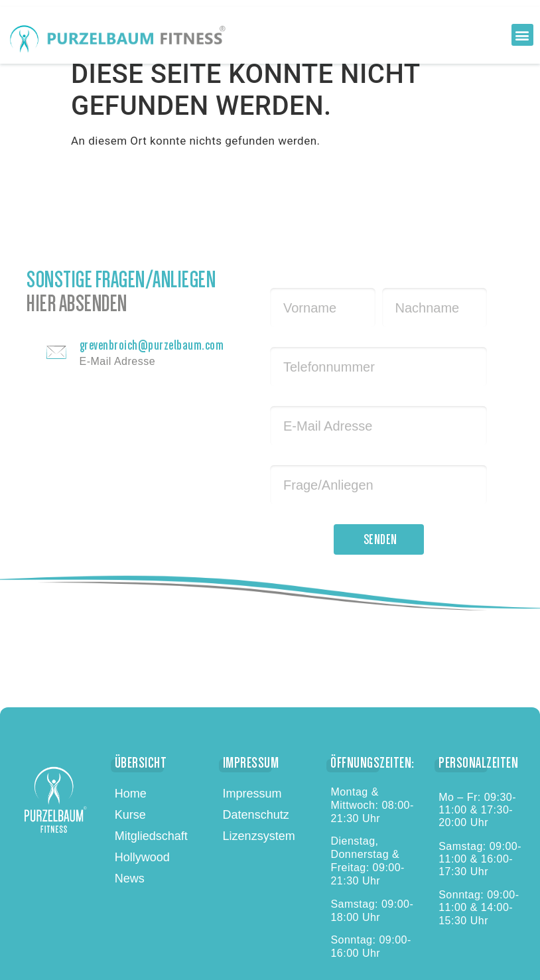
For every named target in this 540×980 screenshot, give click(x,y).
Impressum (252, 794)
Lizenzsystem (259, 836)
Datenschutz (256, 815)
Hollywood (142, 857)
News (130, 878)
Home (131, 794)
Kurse (130, 815)
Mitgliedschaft (151, 836)
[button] (523, 35)
